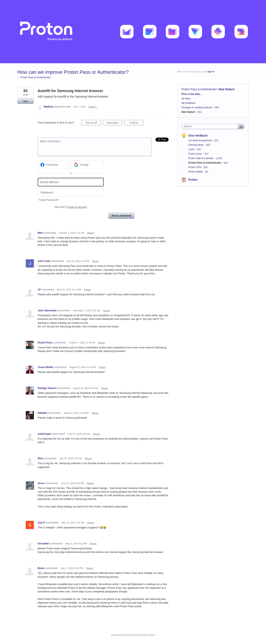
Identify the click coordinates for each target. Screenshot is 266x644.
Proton (193, 180)
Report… (93, 107)
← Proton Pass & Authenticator (34, 77)
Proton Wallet (196, 172)
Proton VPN (195, 167)
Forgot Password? (49, 200)
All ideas (186, 99)
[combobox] (211, 126)
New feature (227, 89)
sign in (211, 72)
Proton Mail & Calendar (201, 158)
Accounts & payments (200, 140)
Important (114, 123)
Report (91, 233)
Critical (136, 123)
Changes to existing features (197, 108)
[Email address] (71, 182)
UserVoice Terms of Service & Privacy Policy (133, 635)
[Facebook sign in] (54, 165)
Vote (25, 101)
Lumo (192, 149)
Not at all (93, 123)
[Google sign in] (88, 165)
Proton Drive (195, 154)
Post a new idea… (192, 94)
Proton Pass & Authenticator (199, 89)
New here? (71, 207)
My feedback (188, 103)
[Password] (71, 192)
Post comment (121, 216)
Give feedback (198, 136)
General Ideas (196, 145)
